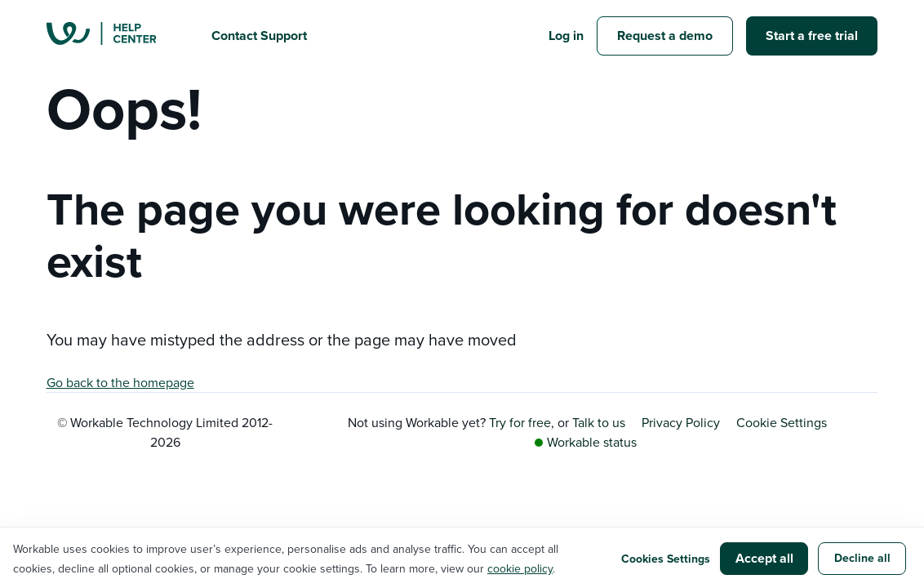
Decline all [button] (862, 558)
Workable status (586, 442)
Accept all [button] (764, 558)
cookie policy (520, 568)
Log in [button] (566, 36)
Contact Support (259, 36)
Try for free (520, 422)
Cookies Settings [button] (666, 559)
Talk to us (599, 422)
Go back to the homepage (120, 382)
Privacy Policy (681, 422)
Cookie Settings (782, 422)
